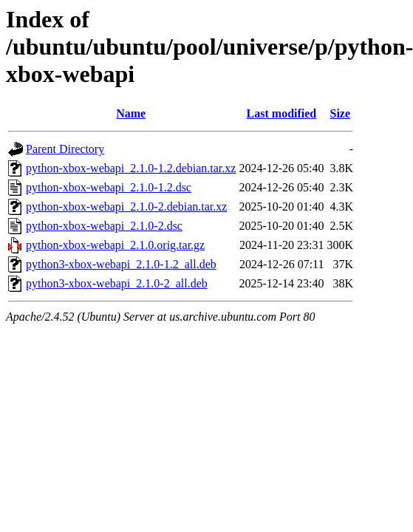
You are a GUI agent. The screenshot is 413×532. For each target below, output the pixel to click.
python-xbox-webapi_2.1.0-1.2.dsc (109, 187)
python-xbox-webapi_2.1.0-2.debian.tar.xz (126, 207)
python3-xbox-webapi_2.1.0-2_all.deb (117, 283)
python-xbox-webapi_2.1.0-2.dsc (104, 226)
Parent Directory (65, 149)
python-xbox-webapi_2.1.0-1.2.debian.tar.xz (131, 168)
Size (340, 113)
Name (131, 113)
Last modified (282, 113)
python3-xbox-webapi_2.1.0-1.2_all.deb (121, 264)
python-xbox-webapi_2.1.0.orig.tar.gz (115, 245)
